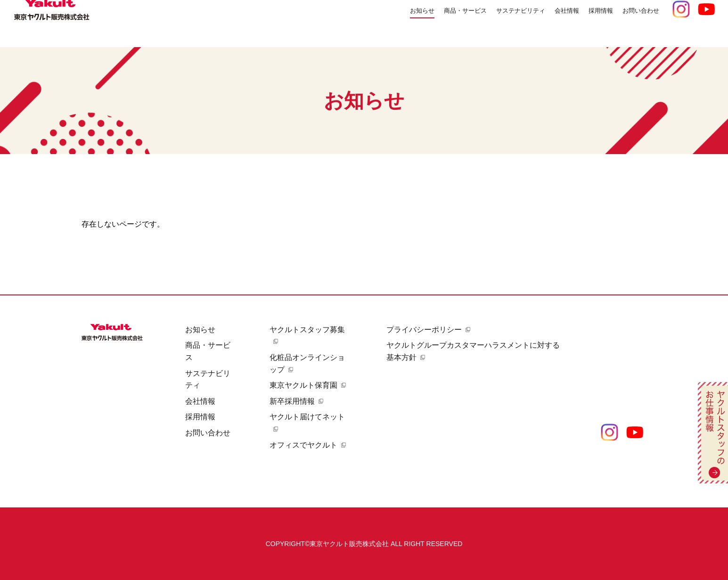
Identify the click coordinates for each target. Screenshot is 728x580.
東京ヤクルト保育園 (303, 385)
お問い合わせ (637, 23)
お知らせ (378, 23)
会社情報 (200, 401)
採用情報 (200, 417)
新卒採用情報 (292, 401)
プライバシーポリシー (424, 330)
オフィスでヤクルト (303, 445)
